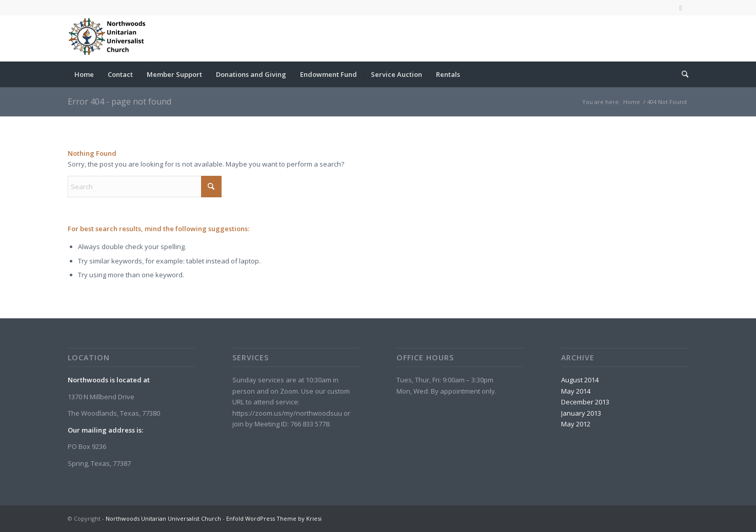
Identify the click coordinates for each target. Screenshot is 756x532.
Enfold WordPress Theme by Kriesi (274, 518)
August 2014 (580, 380)
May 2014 (576, 391)
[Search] (682, 74)
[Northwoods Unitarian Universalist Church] (109, 38)
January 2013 (581, 413)
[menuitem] (84, 74)
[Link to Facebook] (681, 8)
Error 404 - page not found (120, 101)
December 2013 (585, 402)
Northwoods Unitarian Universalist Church (163, 518)
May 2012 (576, 424)
